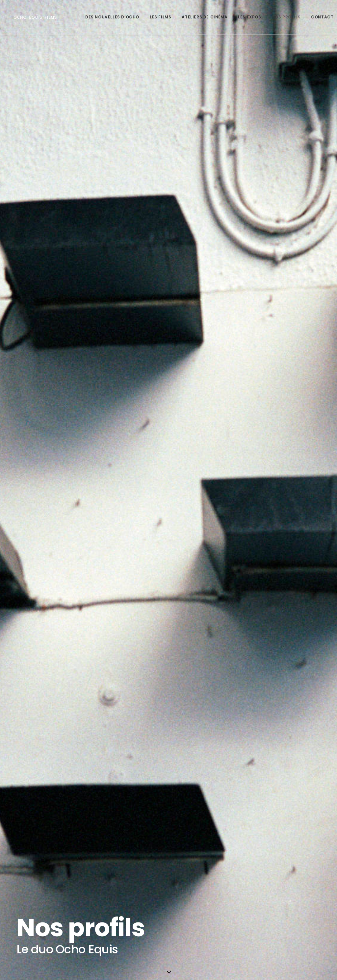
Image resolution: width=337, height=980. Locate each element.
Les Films (160, 17)
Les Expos (249, 17)
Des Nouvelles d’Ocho (112, 17)
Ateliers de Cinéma (205, 17)
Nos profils (286, 17)
